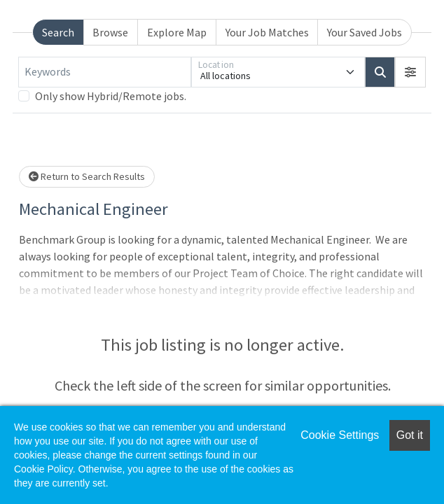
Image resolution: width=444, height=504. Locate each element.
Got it (410, 435)
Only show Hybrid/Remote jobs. (111, 96)
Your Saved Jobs (365, 32)
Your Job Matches (267, 32)
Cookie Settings (340, 435)
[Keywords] (105, 72)
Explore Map (177, 32)
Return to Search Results (87, 176)
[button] (410, 72)
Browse (110, 32)
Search (58, 32)
